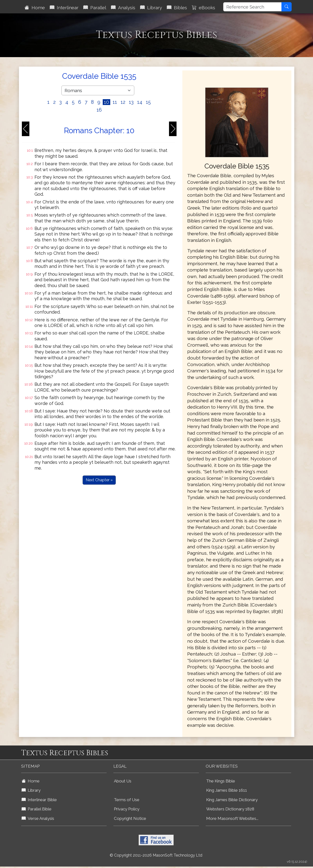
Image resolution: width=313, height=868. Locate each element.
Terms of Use (127, 800)
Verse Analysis (38, 818)
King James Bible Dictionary (232, 800)
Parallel (95, 8)
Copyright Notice (130, 818)
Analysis (123, 8)
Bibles (177, 8)
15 (148, 102)
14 (140, 102)
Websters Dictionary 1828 (230, 809)
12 (123, 102)
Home (35, 8)
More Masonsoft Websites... (232, 818)
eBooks (203, 8)
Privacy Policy (127, 809)
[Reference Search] (252, 7)
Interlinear (64, 8)
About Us (123, 781)
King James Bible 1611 (227, 790)
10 (106, 102)
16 (99, 110)
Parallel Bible (37, 809)
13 (131, 102)
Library (151, 8)
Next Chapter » (99, 480)
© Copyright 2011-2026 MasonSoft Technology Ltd (156, 855)
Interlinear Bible (39, 800)
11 (115, 102)
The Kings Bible (221, 781)
